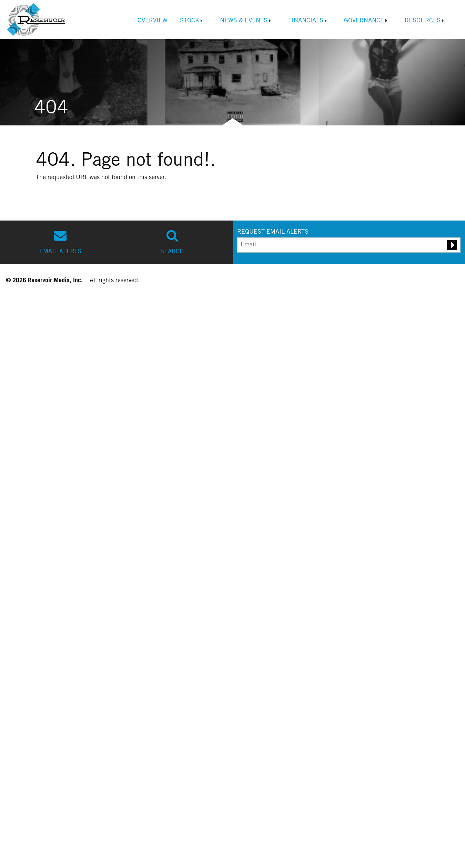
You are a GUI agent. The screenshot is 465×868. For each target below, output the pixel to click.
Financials (306, 21)
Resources (423, 21)
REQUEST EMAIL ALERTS (273, 232)
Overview (153, 21)
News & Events (244, 21)
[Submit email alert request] (452, 245)
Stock (190, 21)
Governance (364, 21)
